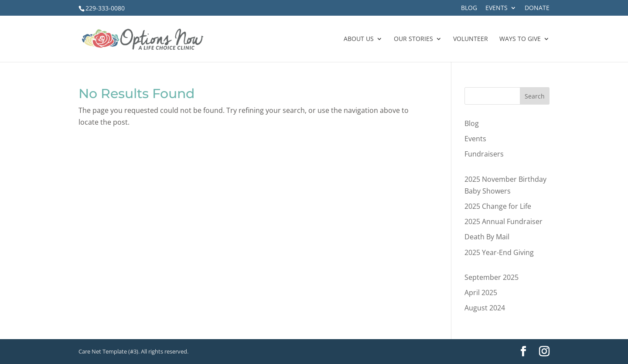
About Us (359, 39)
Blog (469, 8)
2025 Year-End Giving (499, 252)
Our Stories (413, 39)
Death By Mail (487, 237)
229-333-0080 (105, 8)
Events (497, 8)
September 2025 (491, 277)
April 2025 (481, 293)
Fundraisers (484, 154)
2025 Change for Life (498, 206)
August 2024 (485, 308)
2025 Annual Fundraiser (503, 221)
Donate (537, 8)
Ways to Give (520, 39)
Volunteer (471, 39)
